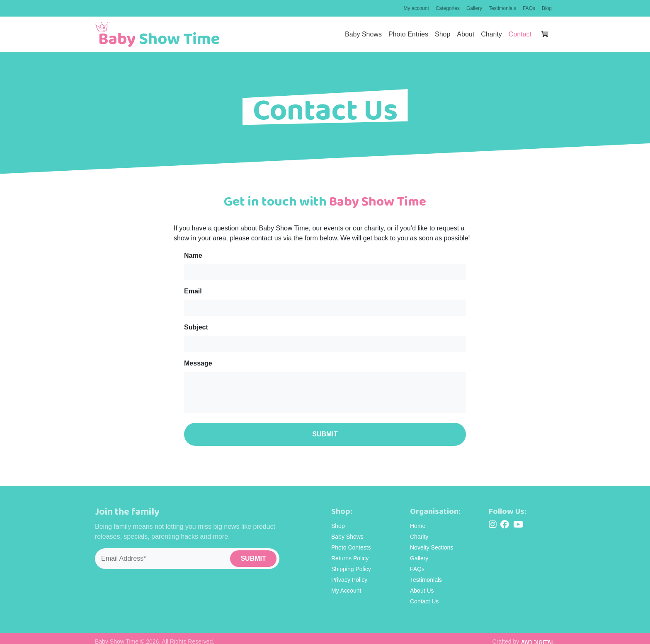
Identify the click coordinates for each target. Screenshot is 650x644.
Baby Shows (363, 34)
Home (418, 520)
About (466, 34)
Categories (448, 8)
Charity (491, 34)
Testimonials (502, 8)
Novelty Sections (432, 541)
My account (416, 8)
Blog (547, 8)
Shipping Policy (351, 563)
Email (193, 290)
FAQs (529, 8)
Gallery (474, 8)
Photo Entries (408, 34)
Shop (443, 34)
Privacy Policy (349, 574)
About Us (422, 584)
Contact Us (424, 595)
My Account (346, 584)
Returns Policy (350, 552)
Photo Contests (351, 541)
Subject (196, 325)
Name (193, 255)
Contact (520, 34)
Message (198, 360)
